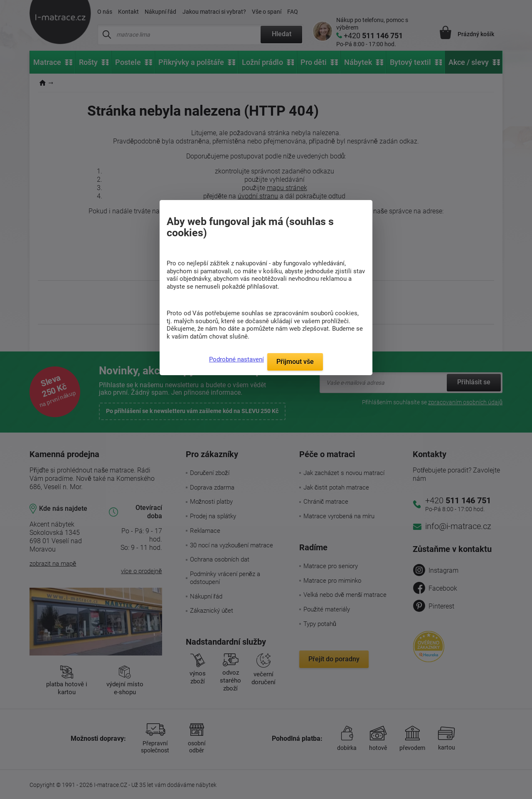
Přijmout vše (295, 362)
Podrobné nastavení (236, 359)
